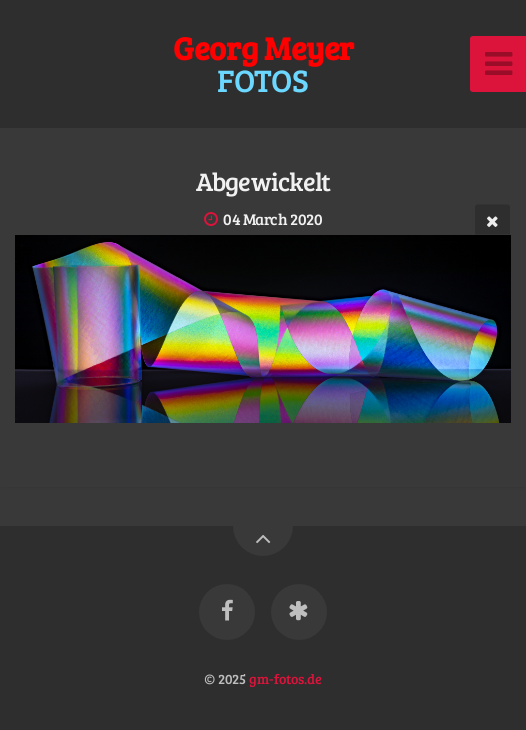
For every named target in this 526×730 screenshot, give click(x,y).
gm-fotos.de (285, 678)
